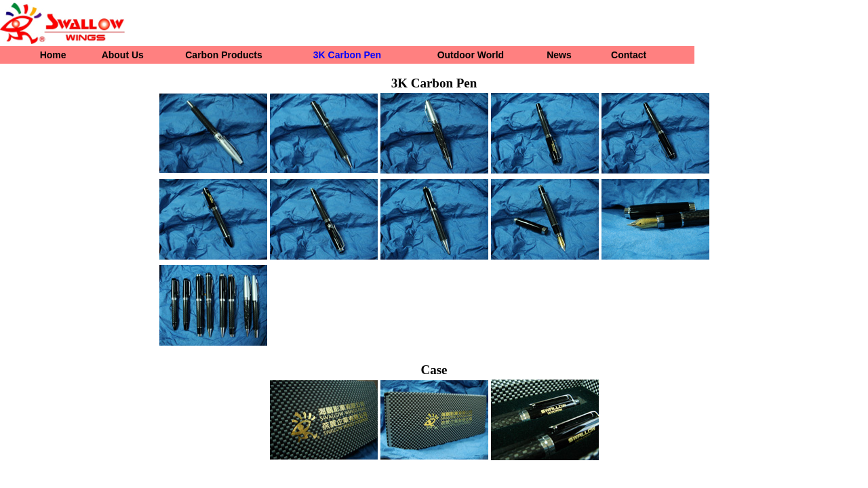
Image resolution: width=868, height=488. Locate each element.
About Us (123, 55)
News (559, 55)
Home (53, 55)
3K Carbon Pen (347, 55)
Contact (629, 55)
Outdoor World (471, 55)
